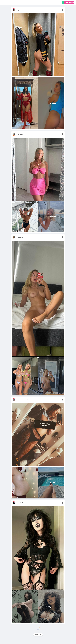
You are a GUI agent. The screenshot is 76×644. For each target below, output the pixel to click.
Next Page (38, 635)
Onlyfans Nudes (69, 3)
